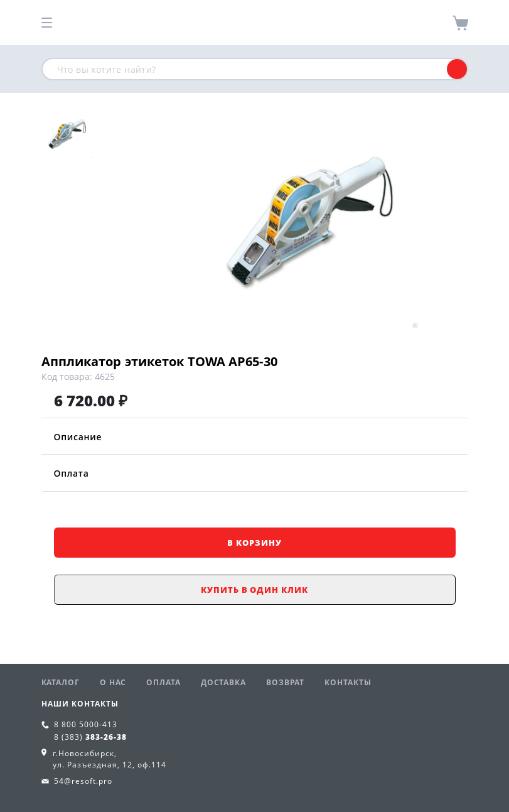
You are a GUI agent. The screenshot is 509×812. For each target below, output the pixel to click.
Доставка (223, 682)
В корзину (254, 543)
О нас (113, 682)
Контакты (348, 682)
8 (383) (90, 737)
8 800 (86, 724)
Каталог (61, 682)
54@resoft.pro (83, 781)
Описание (255, 437)
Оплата (255, 473)
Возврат (285, 682)
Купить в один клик (254, 590)
